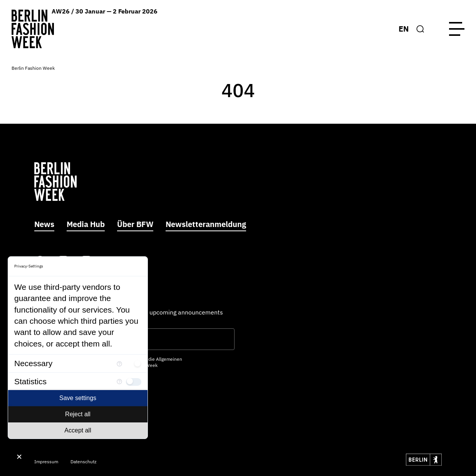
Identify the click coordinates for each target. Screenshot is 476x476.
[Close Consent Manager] (19, 457)
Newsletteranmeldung (206, 224)
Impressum (46, 462)
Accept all (78, 430)
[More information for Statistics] (119, 381)
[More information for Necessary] (119, 363)
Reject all (78, 414)
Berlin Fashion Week (33, 68)
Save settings (78, 398)
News (44, 224)
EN (404, 29)
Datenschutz (84, 462)
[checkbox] (134, 363)
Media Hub (86, 224)
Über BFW (135, 224)
